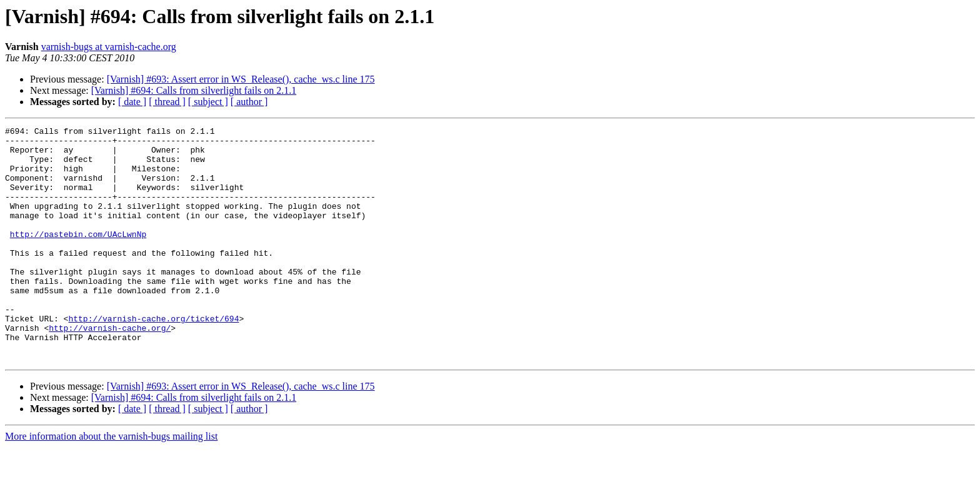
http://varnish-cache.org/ (110, 369)
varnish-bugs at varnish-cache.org (109, 47)
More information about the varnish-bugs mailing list (111, 483)
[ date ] (132, 102)
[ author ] (249, 102)
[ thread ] (167, 102)
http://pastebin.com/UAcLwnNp (78, 256)
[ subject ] (208, 102)
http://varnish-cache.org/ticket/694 (153, 358)
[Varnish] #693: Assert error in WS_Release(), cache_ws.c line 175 (241, 79)
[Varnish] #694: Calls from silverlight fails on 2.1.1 (194, 90)
